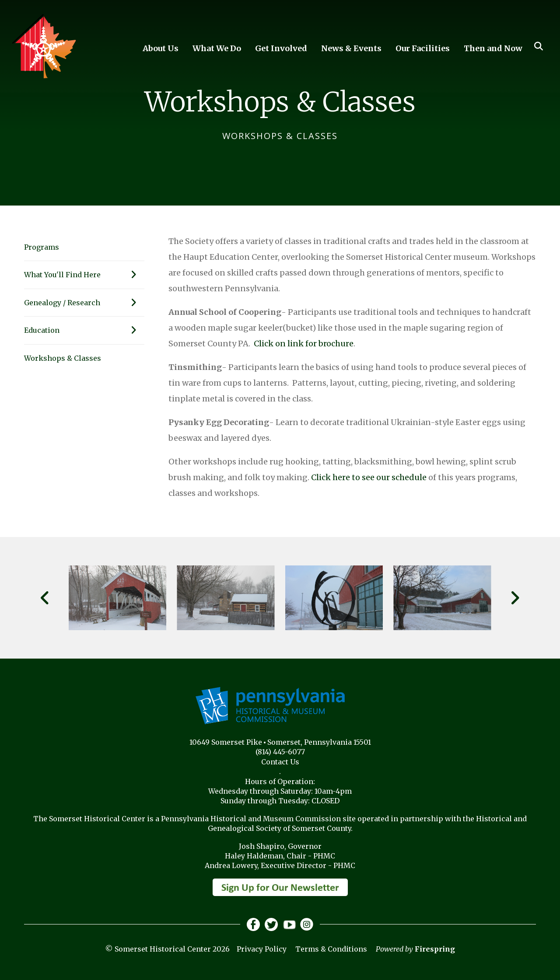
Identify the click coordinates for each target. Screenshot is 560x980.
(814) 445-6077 (280, 752)
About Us (161, 48)
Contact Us (280, 762)
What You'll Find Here (84, 275)
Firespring (435, 949)
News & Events (351, 48)
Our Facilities (423, 48)
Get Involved (281, 48)
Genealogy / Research (84, 303)
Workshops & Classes (63, 358)
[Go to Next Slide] (515, 598)
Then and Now (493, 48)
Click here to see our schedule (369, 477)
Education (84, 330)
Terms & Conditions (331, 949)
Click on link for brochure (304, 344)
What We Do (217, 48)
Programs (42, 247)
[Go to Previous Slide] (45, 598)
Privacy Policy (262, 949)
